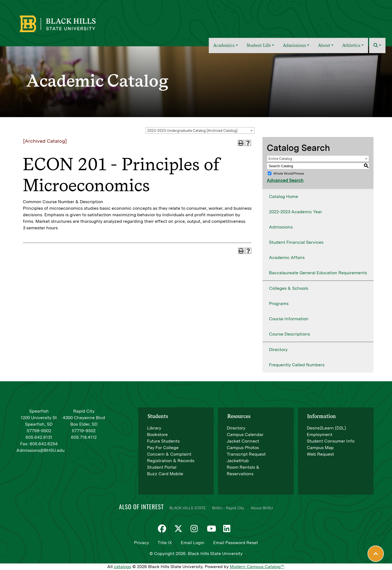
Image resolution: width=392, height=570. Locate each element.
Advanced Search (285, 180)
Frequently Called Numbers (297, 365)
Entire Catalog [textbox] (280, 159)
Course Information (289, 319)
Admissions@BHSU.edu (40, 450)
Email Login (193, 543)
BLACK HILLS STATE (187, 508)
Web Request (320, 454)
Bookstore (157, 435)
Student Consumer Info (331, 441)
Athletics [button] (351, 45)
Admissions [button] (294, 45)
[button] (377, 45)
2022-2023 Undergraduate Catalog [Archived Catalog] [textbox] (192, 131)
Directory (278, 350)
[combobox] (200, 130)
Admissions (281, 227)
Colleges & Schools (289, 288)
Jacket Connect (243, 441)
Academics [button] (224, 45)
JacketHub (238, 461)
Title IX (165, 543)
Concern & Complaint (169, 454)
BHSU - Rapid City (228, 508)
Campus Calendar (245, 435)
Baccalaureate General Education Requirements (318, 273)
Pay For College (163, 448)
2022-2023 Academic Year (295, 212)
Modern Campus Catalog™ (257, 567)
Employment (320, 435)
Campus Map (320, 448)
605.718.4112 (84, 437)
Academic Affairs (287, 257)
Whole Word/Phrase (289, 173)
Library (154, 428)
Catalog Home (284, 196)
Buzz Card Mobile (165, 474)
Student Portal (162, 467)
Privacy (141, 543)
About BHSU (262, 508)
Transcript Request (246, 454)
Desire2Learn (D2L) (326, 428)
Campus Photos (243, 448)
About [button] (324, 45)
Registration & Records (171, 461)
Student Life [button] (259, 45)
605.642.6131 (39, 437)
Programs (279, 304)
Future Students (163, 441)
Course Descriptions (290, 334)
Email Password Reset (236, 543)
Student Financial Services (296, 242)
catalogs (122, 567)
